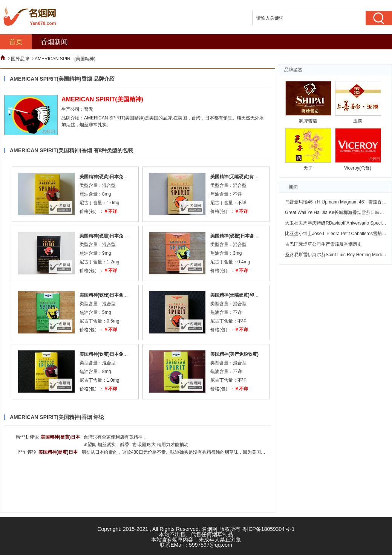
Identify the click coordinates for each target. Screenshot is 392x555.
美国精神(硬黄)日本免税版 (106, 177)
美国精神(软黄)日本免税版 (106, 354)
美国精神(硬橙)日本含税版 (237, 236)
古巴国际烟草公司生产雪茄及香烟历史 (323, 244)
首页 (16, 42)
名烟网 (210, 529)
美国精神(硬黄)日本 (60, 437)
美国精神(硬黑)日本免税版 (106, 236)
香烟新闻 (54, 42)
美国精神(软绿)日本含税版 (106, 295)
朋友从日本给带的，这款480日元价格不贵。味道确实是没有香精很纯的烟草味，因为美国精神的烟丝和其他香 (191, 452)
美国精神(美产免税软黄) (234, 354)
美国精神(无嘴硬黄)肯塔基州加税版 (246, 177)
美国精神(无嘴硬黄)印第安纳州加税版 (248, 295)
